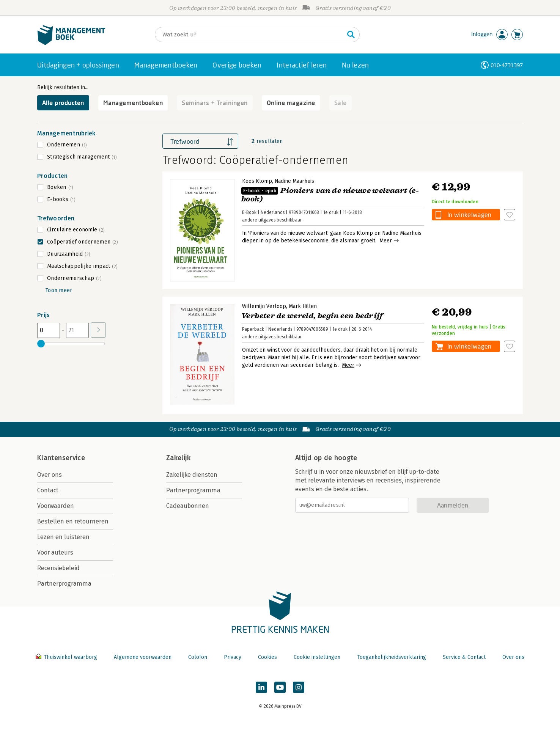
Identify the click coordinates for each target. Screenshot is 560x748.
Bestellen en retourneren (73, 521)
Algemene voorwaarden (143, 657)
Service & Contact (464, 657)
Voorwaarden (56, 506)
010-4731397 (507, 65)
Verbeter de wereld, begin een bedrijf (312, 316)
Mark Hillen (303, 306)
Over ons (50, 475)
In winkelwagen (469, 214)
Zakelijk (178, 458)
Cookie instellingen (317, 657)
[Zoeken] (250, 35)
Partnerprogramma (64, 584)
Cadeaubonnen (188, 506)
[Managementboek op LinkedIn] (261, 687)
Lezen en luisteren (63, 537)
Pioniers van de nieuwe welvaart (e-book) (330, 195)
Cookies (267, 657)
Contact (48, 490)
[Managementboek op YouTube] (280, 687)
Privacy (233, 657)
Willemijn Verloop (264, 306)
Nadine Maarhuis (294, 181)
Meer (386, 241)
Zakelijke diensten (192, 475)
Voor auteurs (55, 552)
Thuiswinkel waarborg (67, 657)
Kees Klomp (257, 181)
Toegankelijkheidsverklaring (392, 657)
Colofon (198, 657)
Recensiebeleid (58, 568)
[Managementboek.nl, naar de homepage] (71, 43)
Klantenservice (61, 458)
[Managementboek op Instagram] (299, 687)
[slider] (41, 344)
